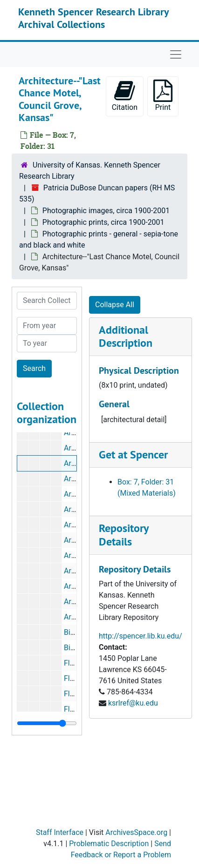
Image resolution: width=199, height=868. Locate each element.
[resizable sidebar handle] (47, 723)
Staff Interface (60, 832)
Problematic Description (109, 844)
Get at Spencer (133, 454)
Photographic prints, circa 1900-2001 (103, 222)
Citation (125, 96)
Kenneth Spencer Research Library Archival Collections (93, 18)
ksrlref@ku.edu (133, 703)
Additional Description (126, 336)
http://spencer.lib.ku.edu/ (141, 636)
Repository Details (124, 535)
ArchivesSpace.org (136, 832)
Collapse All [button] (115, 305)
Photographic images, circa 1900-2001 (106, 211)
